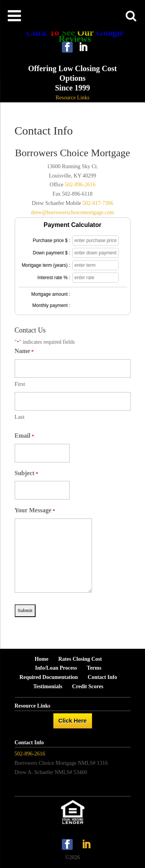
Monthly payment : (51, 305)
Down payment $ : (52, 253)
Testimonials (48, 686)
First (20, 384)
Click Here (72, 720)
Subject (26, 474)
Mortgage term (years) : (46, 265)
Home (41, 659)
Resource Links (72, 98)
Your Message (35, 511)
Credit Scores (88, 686)
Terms (94, 668)
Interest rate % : (54, 278)
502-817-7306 (98, 203)
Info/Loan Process (56, 668)
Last (20, 417)
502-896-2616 (80, 185)
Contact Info (102, 677)
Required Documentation (49, 677)
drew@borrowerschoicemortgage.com (72, 212)
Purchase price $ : (52, 240)
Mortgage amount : (51, 294)
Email (25, 436)
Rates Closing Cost (80, 659)
